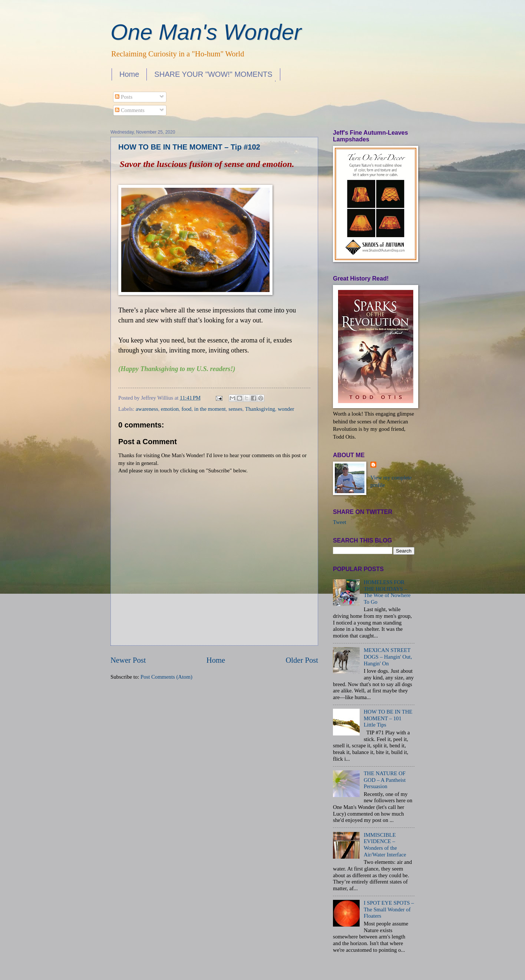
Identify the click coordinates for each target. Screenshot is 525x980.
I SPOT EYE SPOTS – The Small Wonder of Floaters (389, 909)
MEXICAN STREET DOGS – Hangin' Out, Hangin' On (388, 657)
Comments (130, 110)
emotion (170, 409)
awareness (147, 409)
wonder (286, 409)
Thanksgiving (260, 409)
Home (129, 74)
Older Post (302, 660)
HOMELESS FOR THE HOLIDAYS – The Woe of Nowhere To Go (387, 592)
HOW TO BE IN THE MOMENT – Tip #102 (189, 147)
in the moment (210, 409)
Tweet (340, 522)
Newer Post (128, 660)
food (186, 409)
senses (235, 409)
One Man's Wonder (206, 32)
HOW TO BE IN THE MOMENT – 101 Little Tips (388, 718)
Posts (124, 97)
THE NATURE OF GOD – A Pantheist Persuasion (385, 780)
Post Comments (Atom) (166, 677)
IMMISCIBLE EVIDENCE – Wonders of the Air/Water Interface (385, 845)
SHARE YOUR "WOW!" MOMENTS (213, 74)
